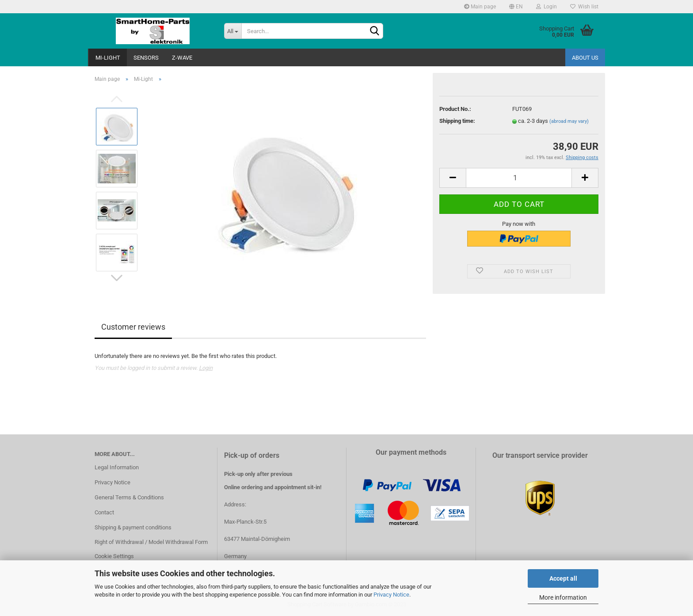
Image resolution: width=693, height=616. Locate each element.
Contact (104, 512)
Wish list (584, 7)
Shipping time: (457, 121)
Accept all (563, 578)
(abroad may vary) (569, 121)
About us (585, 58)
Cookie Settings (114, 556)
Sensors (146, 58)
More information (563, 597)
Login (546, 7)
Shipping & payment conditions (133, 527)
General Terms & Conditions (129, 497)
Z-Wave (182, 58)
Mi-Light (108, 58)
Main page (480, 7)
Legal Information (117, 467)
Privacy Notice (391, 595)
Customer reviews (133, 327)
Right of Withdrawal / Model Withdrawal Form (151, 542)
